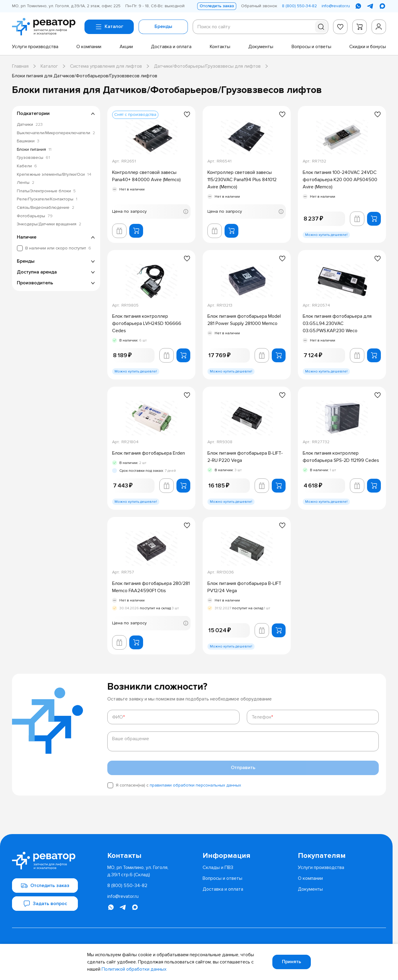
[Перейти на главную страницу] (46, 27)
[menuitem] (35, 47)
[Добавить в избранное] (187, 114)
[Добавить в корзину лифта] (119, 231)
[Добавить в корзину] (136, 231)
